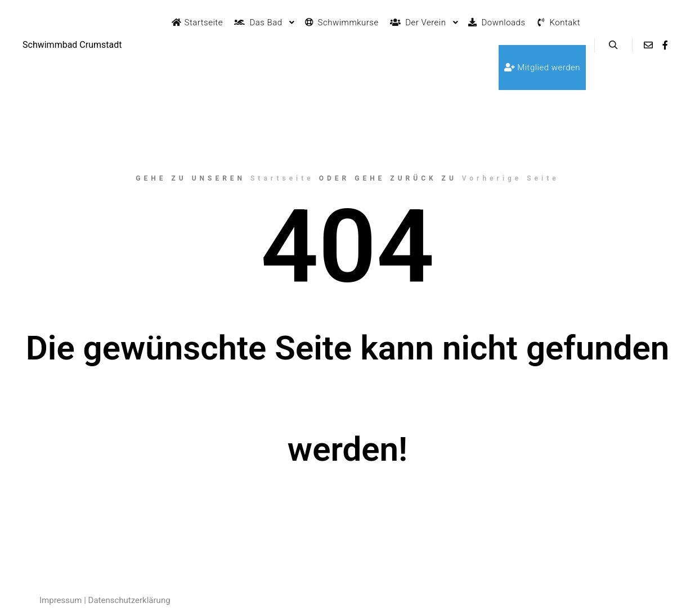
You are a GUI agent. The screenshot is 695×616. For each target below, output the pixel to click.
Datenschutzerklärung (129, 600)
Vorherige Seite (511, 178)
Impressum (60, 600)
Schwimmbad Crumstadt (72, 45)
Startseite (282, 178)
